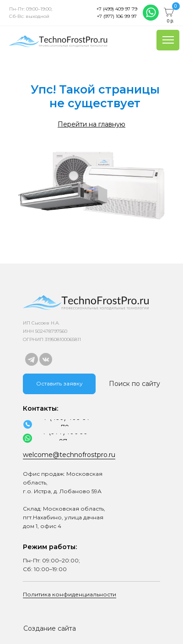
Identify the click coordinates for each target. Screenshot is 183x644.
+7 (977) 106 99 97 (117, 16)
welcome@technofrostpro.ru (69, 455)
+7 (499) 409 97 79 (117, 9)
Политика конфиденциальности (70, 594)
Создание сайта (50, 628)
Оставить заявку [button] (59, 383)
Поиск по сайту (135, 384)
